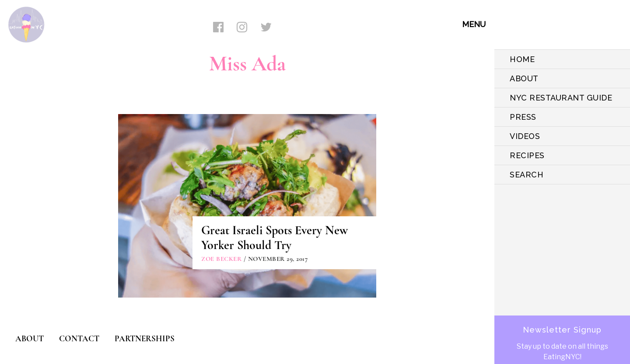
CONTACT (79, 338)
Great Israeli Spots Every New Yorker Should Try (275, 238)
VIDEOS (525, 136)
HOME (522, 59)
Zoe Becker (221, 259)
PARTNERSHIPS (145, 338)
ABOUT (524, 78)
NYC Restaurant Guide (561, 98)
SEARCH (527, 175)
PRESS (523, 117)
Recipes (527, 155)
